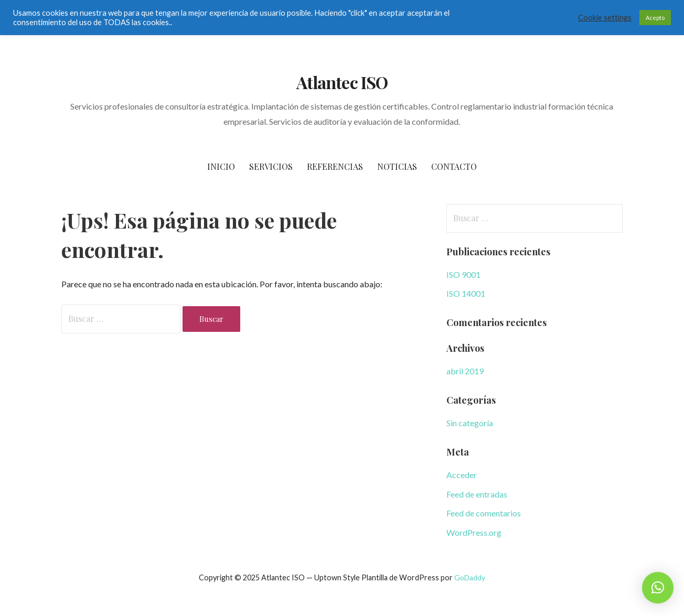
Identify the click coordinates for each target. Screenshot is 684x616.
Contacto (454, 166)
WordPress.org (474, 532)
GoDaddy (470, 577)
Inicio (221, 166)
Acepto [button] (655, 18)
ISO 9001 (463, 274)
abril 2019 (465, 371)
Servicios (271, 166)
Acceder (462, 475)
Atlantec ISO (342, 82)
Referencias (335, 166)
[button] (658, 588)
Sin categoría (470, 423)
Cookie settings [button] (605, 18)
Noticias (397, 166)
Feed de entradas (477, 494)
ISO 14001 (466, 293)
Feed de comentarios (484, 513)
